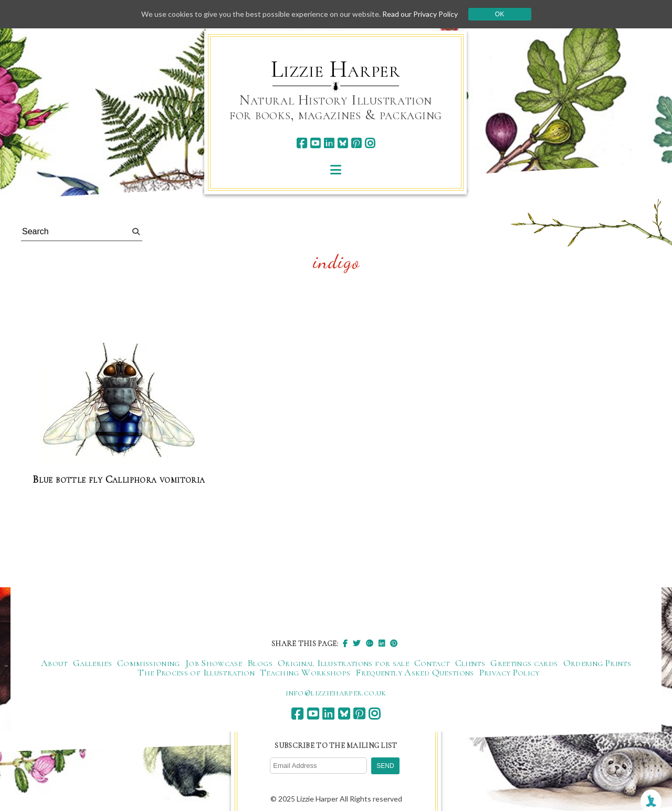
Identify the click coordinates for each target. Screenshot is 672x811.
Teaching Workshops (305, 672)
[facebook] (302, 143)
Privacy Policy (510, 672)
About (54, 663)
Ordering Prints (597, 663)
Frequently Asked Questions (414, 672)
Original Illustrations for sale (343, 663)
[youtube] (315, 143)
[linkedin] (329, 143)
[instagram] (370, 143)
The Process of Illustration (196, 672)
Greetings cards (524, 663)
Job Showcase (214, 663)
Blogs (260, 663)
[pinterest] (356, 143)
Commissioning (149, 663)
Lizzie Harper (336, 69)
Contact (432, 663)
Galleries (92, 663)
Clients (470, 663)
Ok (500, 14)
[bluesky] (343, 143)
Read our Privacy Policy (420, 14)
